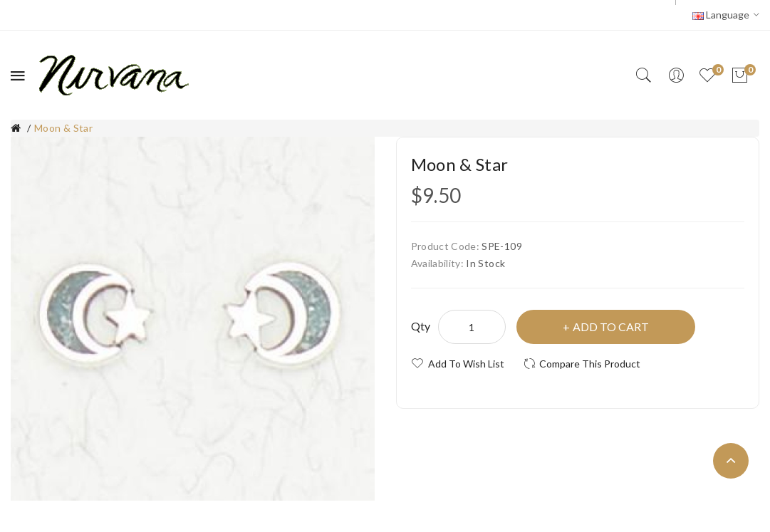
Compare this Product (590, 364)
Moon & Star (63, 128)
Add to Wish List (466, 364)
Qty (421, 326)
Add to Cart (611, 327)
